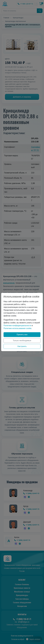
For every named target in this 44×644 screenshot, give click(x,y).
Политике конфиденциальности (17, 326)
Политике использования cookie (17, 328)
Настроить (22, 346)
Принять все (22, 335)
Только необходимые (22, 341)
